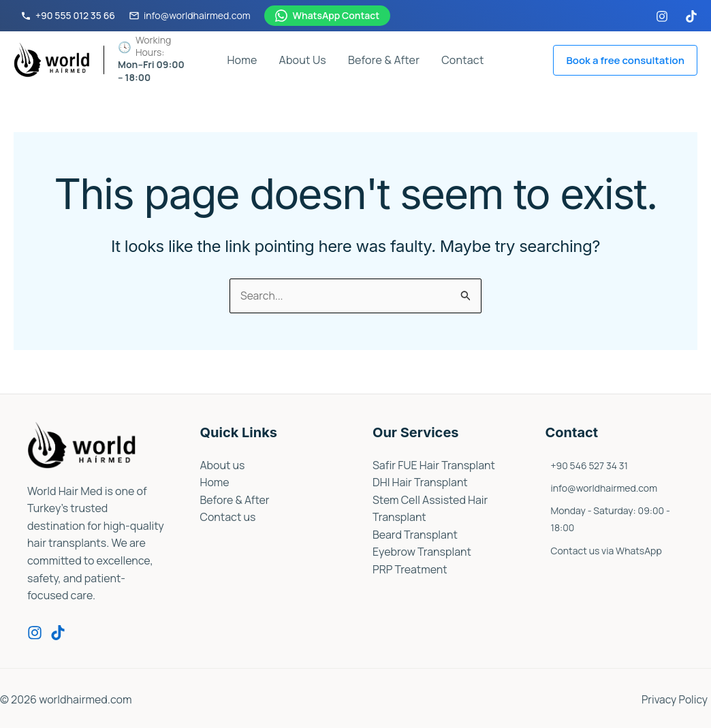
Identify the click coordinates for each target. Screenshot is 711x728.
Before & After (384, 60)
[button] (625, 60)
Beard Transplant (415, 535)
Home (242, 60)
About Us (303, 60)
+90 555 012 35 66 (68, 15)
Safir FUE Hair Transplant (434, 465)
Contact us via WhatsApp (606, 551)
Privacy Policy (677, 699)
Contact (462, 60)
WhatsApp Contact (328, 15)
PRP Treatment (410, 570)
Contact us (228, 518)
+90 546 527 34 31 (589, 465)
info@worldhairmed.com (604, 489)
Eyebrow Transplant (422, 552)
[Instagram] (662, 16)
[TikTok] (691, 16)
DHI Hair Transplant (420, 483)
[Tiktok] (58, 633)
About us (223, 465)
